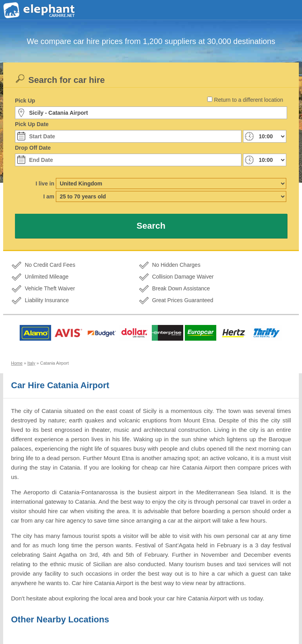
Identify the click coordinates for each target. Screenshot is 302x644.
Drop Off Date (33, 148)
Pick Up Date (32, 124)
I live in (45, 183)
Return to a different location (249, 100)
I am (49, 196)
